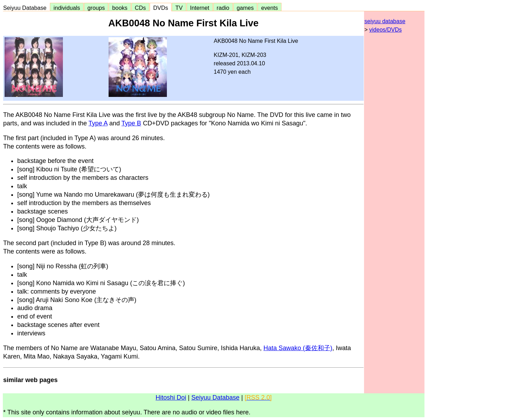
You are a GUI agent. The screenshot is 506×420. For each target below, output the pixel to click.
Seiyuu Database (26, 8)
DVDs (161, 8)
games (245, 8)
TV (179, 8)
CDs (140, 8)
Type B (131, 123)
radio (223, 8)
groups (96, 8)
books (120, 8)
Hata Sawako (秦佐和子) (298, 348)
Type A (98, 123)
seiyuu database (385, 21)
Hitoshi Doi (171, 398)
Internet (200, 8)
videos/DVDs (385, 30)
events (270, 8)
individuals (67, 8)
